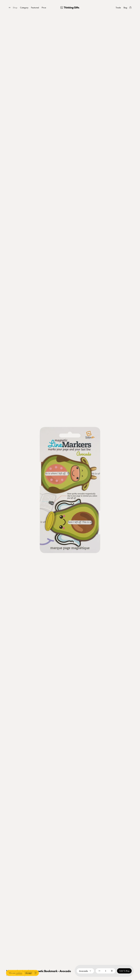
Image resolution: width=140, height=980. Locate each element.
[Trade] (118, 7)
